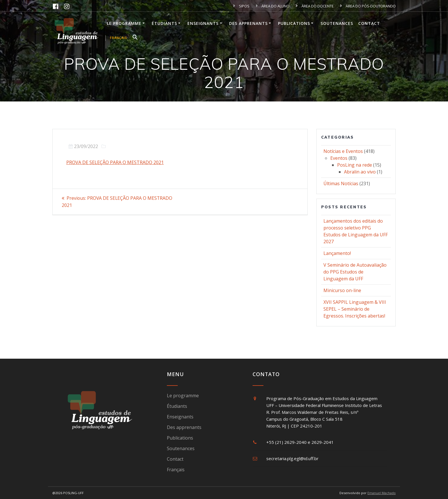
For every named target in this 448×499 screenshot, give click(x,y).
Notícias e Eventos (343, 151)
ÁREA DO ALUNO (273, 6)
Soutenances (337, 23)
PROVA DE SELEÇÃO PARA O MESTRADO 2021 (115, 162)
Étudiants (164, 23)
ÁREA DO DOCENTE (315, 6)
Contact (369, 23)
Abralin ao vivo (360, 172)
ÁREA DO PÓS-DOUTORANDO (368, 6)
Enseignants (203, 23)
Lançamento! (337, 253)
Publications (294, 23)
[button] (135, 38)
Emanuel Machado (382, 493)
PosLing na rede (355, 165)
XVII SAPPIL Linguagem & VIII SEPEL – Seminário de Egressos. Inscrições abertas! (355, 309)
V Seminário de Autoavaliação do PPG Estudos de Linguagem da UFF (355, 272)
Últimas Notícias (341, 183)
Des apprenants (248, 23)
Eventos (339, 158)
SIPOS (241, 6)
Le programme (124, 23)
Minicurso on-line (342, 290)
